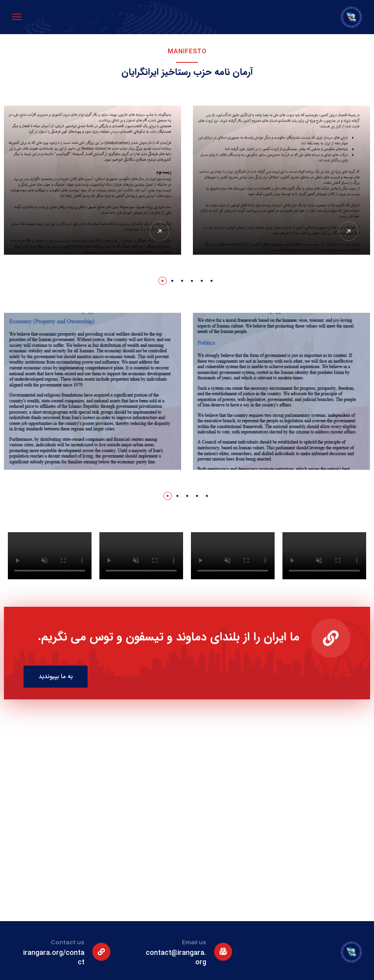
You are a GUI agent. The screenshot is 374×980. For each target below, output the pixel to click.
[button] (162, 281)
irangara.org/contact (54, 958)
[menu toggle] (17, 17)
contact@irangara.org (176, 958)
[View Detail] (348, 231)
